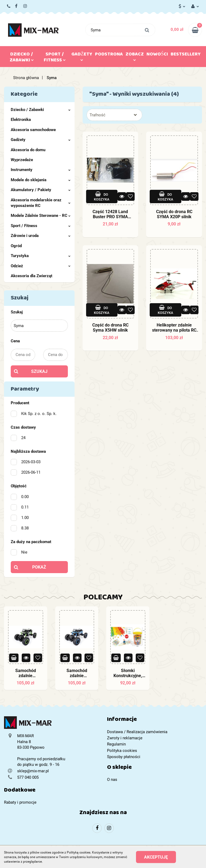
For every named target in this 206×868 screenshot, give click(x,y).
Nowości (157, 55)
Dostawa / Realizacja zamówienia (137, 732)
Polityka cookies (122, 751)
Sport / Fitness (55, 58)
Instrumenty (41, 170)
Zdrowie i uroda (41, 236)
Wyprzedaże (22, 160)
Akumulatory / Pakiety (41, 190)
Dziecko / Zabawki (22, 58)
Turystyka (41, 256)
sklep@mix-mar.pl (33, 771)
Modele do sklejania (41, 180)
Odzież (41, 266)
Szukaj (39, 371)
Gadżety (82, 55)
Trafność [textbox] (98, 115)
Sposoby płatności (124, 757)
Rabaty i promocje (20, 802)
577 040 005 (9, 6)
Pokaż (39, 567)
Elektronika (21, 120)
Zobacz (135, 55)
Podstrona (109, 55)
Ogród (16, 246)
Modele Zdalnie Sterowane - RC (41, 216)
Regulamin (116, 744)
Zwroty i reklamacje (125, 738)
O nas (112, 780)
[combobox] (114, 115)
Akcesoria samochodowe (33, 130)
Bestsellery (186, 55)
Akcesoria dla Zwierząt (32, 276)
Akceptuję (156, 857)
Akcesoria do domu (28, 150)
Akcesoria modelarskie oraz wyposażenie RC (41, 203)
